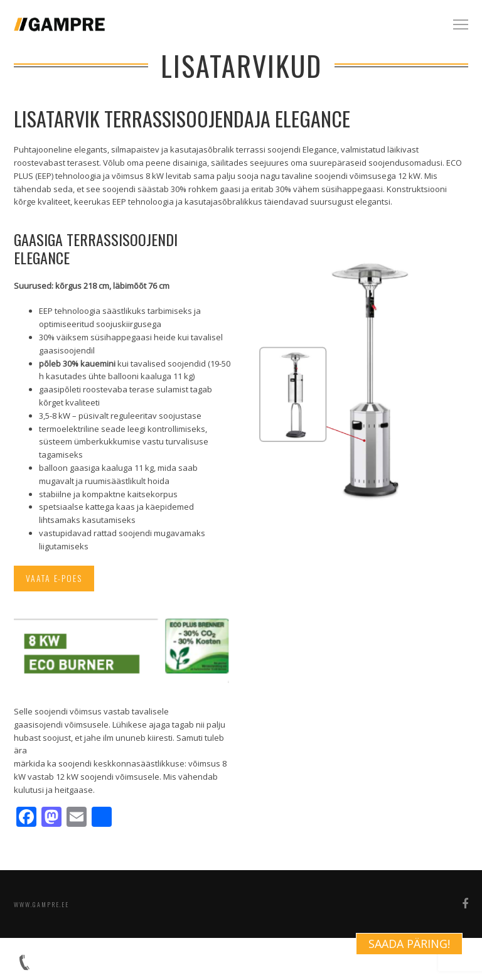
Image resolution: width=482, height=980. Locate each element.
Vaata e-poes (55, 579)
